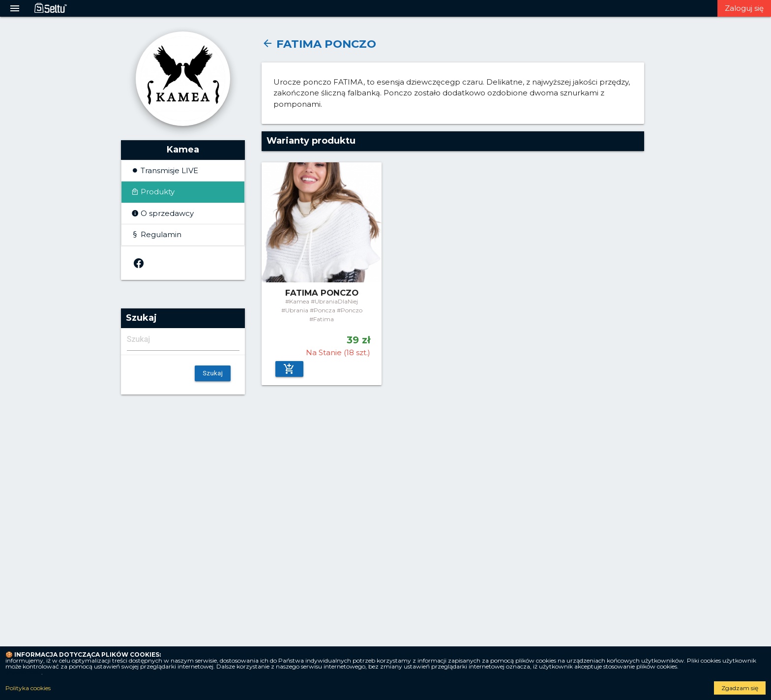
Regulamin (160, 234)
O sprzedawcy (166, 213)
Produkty (157, 192)
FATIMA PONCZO (319, 44)
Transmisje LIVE (168, 170)
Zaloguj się (744, 8)
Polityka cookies (28, 688)
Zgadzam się (740, 688)
